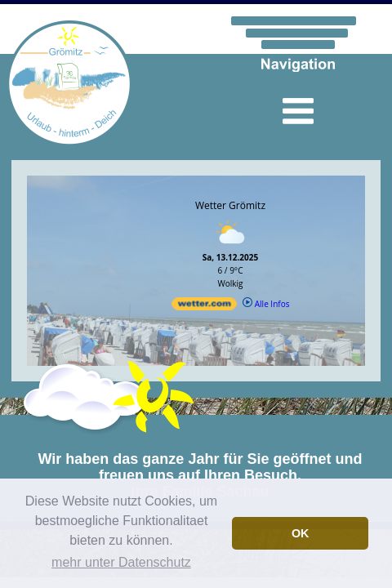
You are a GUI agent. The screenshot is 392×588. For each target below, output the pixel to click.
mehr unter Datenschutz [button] (121, 562)
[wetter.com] (204, 307)
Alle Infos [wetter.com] (266, 304)
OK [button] (301, 533)
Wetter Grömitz (230, 205)
